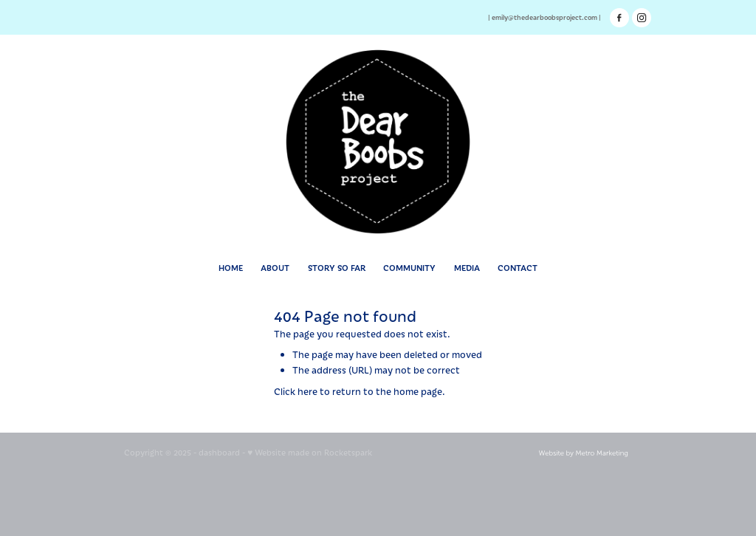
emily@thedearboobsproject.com (544, 17)
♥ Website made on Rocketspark (310, 452)
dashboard (219, 452)
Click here (296, 391)
